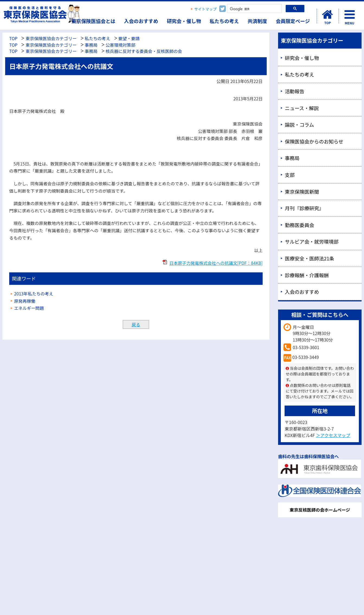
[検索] (254, 9)
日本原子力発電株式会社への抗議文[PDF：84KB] (216, 263)
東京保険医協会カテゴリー (51, 38)
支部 (290, 175)
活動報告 (295, 91)
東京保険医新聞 (302, 192)
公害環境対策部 (121, 45)
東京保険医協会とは (94, 21)
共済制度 (257, 21)
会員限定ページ (293, 21)
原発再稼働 (25, 301)
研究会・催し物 (184, 21)
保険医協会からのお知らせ (314, 141)
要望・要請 (129, 38)
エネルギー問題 (29, 308)
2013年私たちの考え (34, 294)
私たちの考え (224, 21)
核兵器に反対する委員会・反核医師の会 (144, 51)
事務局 (91, 45)
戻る (136, 324)
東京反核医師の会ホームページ (320, 510)
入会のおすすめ (141, 21)
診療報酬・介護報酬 (307, 275)
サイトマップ (206, 9)
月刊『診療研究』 (304, 208)
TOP (13, 38)
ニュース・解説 (302, 108)
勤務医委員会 (299, 225)
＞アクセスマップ (333, 435)
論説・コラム (299, 125)
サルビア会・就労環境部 (312, 241)
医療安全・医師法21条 (310, 258)
